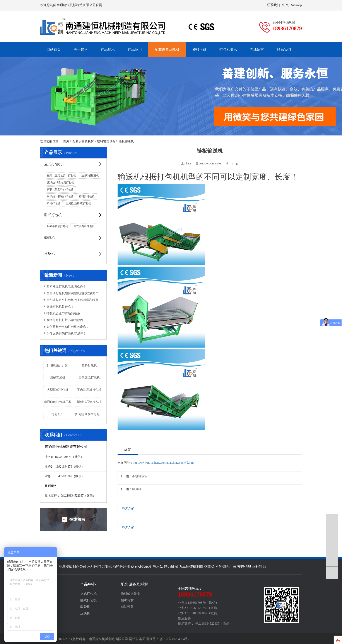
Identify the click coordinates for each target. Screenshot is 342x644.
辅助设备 (127, 607)
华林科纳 (259, 567)
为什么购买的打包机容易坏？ (65, 334)
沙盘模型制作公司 (72, 567)
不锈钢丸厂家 (226, 567)
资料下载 (199, 50)
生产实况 (47, 600)
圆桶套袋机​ (58, 378)
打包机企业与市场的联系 (62, 314)
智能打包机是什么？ (59, 307)
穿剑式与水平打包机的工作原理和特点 (71, 300)
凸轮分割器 (121, 567)
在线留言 (257, 50)
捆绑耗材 (127, 600)
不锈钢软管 (140, 476)
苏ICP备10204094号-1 (175, 639)
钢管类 (209, 567)
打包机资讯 (228, 50)
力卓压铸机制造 (191, 567)
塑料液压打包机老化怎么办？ (65, 287)
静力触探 (171, 567)
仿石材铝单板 (141, 567)
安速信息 (244, 567)
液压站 (158, 567)
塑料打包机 (89, 365)
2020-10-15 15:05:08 (210, 164)
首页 (66, 141)
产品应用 (135, 50)
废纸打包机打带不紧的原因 (63, 320)
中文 (286, 5)
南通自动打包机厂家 (58, 402)
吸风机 (137, 489)
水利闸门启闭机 (99, 567)
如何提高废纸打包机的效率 (89, 414)
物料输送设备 (106, 141)
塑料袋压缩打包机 (89, 402)
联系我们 (274, 5)
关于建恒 (81, 50)
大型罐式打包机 (58, 390)
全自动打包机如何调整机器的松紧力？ (71, 293)
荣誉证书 (47, 607)
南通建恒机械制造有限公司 (108, 639)
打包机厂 (58, 414)
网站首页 (54, 50)
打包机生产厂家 (58, 365)
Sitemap (297, 5)
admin (188, 164)
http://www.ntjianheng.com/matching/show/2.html (164, 463)
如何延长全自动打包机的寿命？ (66, 327)
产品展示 (108, 50)
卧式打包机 (73, 215)
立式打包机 (73, 164)
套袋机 (73, 238)
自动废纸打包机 (89, 378)
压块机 (73, 254)
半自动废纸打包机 (89, 390)
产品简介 (47, 594)
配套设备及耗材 (167, 50)
